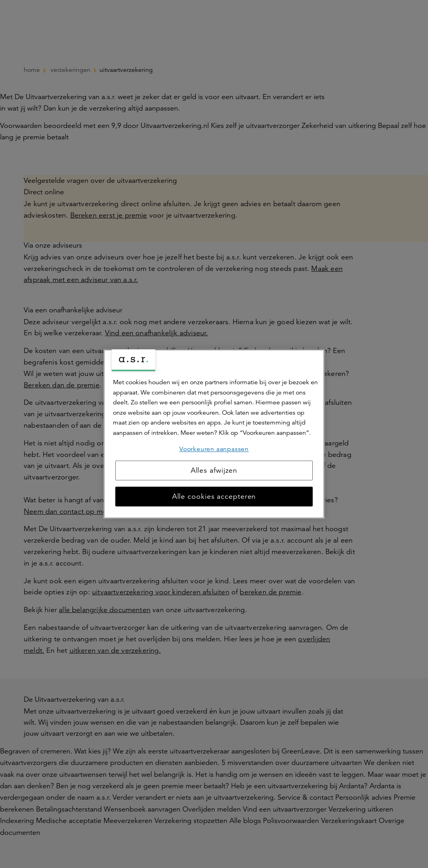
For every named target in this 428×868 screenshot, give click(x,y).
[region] (214, 434)
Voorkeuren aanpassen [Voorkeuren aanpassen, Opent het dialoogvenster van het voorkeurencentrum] (214, 449)
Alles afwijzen (214, 471)
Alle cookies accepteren (214, 497)
